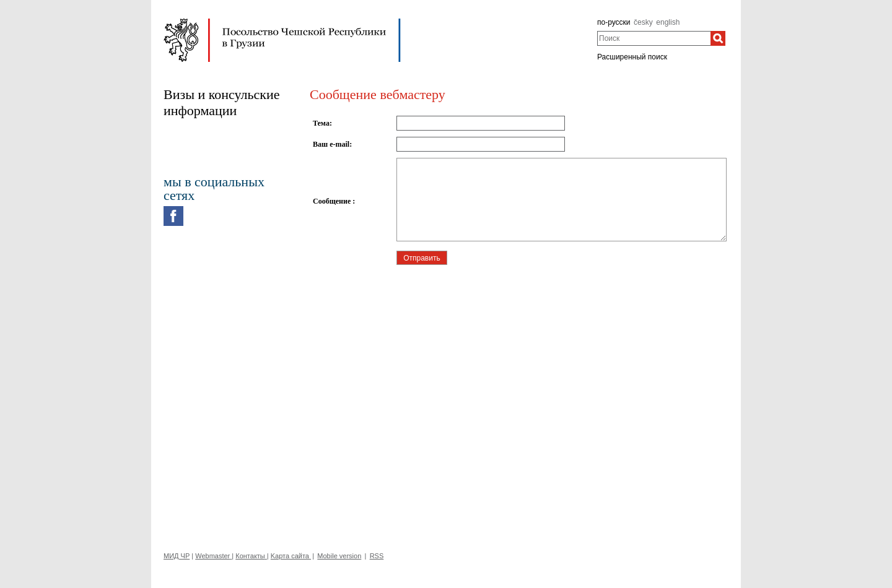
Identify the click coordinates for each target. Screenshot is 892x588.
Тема (321, 123)
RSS (377, 556)
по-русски (614, 22)
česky (643, 22)
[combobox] (654, 38)
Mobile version (339, 556)
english (668, 22)
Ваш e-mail (331, 144)
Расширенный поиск (632, 57)
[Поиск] (718, 38)
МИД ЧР (177, 556)
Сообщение (333, 201)
